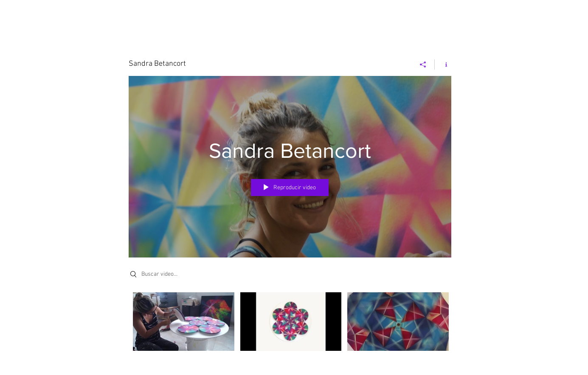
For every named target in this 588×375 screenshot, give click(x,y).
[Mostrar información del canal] (443, 64)
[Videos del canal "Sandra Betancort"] (290, 327)
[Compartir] (423, 64)
